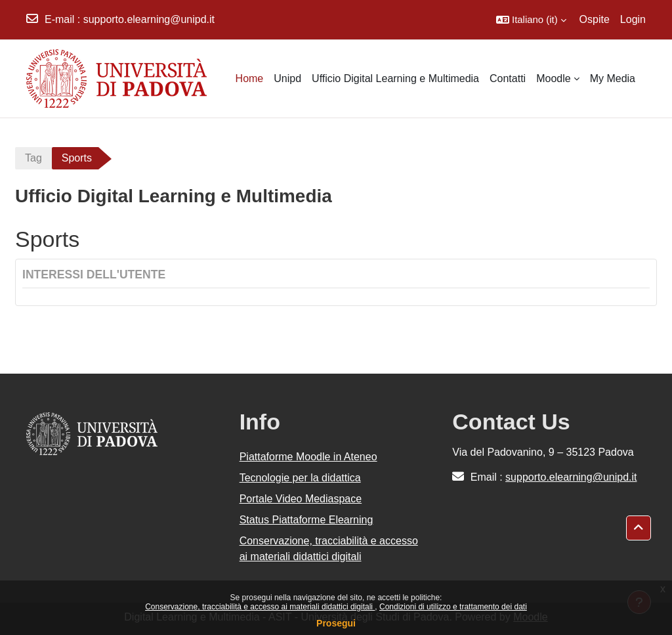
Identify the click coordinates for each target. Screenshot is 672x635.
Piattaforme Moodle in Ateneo (308, 457)
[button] (531, 20)
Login (633, 19)
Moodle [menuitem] (553, 78)
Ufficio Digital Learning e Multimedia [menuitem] (395, 78)
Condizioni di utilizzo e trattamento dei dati (453, 607)
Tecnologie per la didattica (300, 478)
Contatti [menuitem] (508, 78)
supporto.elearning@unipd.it (149, 19)
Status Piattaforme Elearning (306, 520)
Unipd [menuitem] (287, 78)
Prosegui (336, 623)
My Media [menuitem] (613, 78)
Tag (33, 158)
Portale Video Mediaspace (301, 499)
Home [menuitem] (250, 78)
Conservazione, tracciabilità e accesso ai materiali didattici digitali (260, 607)
